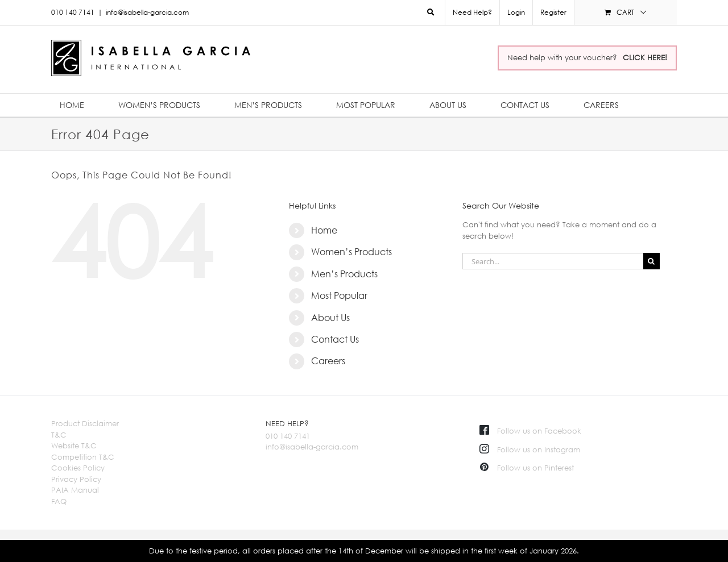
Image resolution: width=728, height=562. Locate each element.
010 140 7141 (288, 436)
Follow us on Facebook (530, 431)
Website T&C (74, 446)
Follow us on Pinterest (527, 468)
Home (324, 230)
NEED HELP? (287, 423)
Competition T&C (83, 457)
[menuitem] (516, 13)
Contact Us (335, 339)
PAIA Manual (75, 490)
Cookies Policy (78, 468)
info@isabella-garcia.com (147, 12)
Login (516, 12)
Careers (328, 361)
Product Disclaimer (85, 423)
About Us (330, 318)
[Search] (652, 261)
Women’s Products (351, 252)
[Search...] (553, 261)
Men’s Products (344, 274)
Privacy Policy (76, 479)
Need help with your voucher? (587, 57)
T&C (59, 435)
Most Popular (339, 295)
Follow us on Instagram (530, 449)
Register (553, 12)
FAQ (59, 501)
